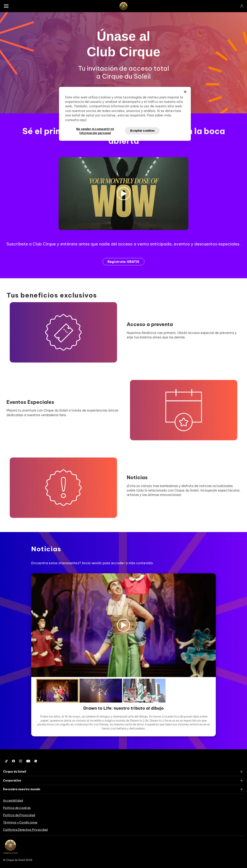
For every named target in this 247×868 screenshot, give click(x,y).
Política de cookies (17, 808)
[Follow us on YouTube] (28, 761)
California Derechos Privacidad (25, 830)
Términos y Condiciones (20, 822)
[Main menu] (6, 6)
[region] (125, 114)
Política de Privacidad (19, 815)
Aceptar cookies (142, 131)
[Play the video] (57, 691)
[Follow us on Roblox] (36, 761)
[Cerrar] (185, 92)
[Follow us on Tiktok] (6, 761)
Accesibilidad (13, 801)
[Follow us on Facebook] (13, 761)
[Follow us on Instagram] (21, 761)
